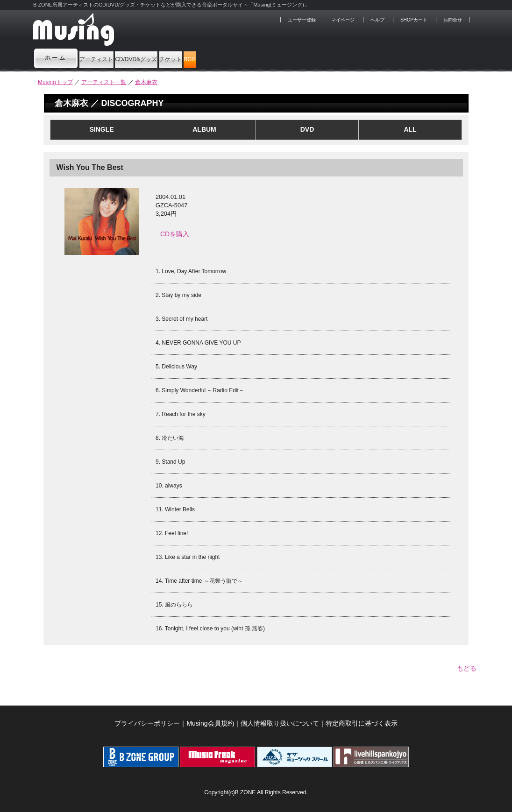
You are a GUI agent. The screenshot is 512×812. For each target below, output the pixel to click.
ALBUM (204, 129)
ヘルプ (377, 20)
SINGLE (101, 129)
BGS (303, 58)
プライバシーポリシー (147, 719)
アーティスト (112, 58)
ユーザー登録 (302, 20)
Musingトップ (55, 82)
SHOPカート (414, 20)
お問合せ (453, 20)
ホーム (56, 58)
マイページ (343, 20)
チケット (256, 58)
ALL (410, 129)
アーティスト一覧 (104, 82)
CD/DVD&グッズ (188, 58)
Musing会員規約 (210, 719)
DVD (307, 129)
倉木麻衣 (146, 82)
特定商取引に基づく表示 (362, 719)
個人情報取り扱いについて (280, 719)
